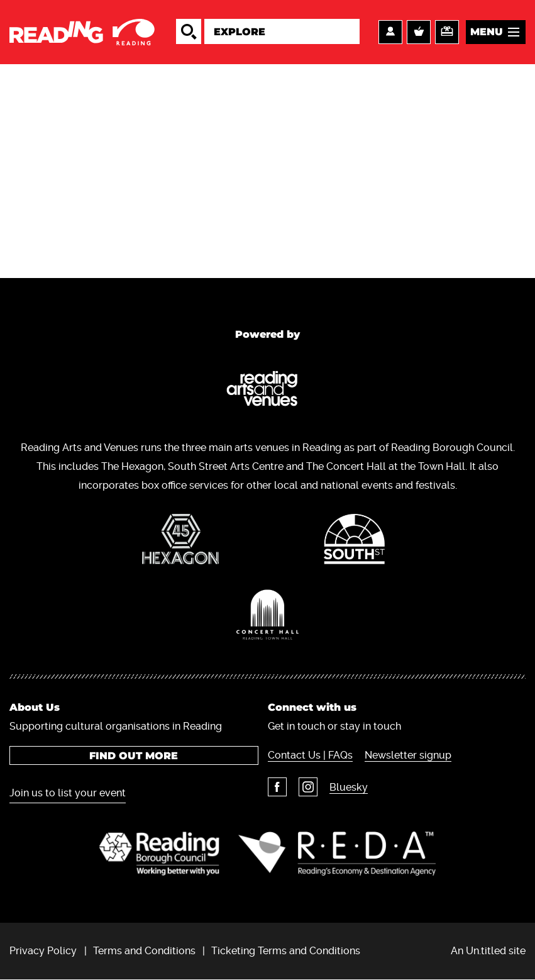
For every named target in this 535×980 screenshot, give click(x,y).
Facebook (277, 787)
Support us (447, 32)
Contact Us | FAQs (310, 755)
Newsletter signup (408, 755)
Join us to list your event (68, 793)
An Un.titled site (488, 951)
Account (390, 32)
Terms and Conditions (144, 951)
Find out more (134, 756)
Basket (419, 32)
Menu (487, 32)
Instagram (308, 787)
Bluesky (349, 787)
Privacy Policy (43, 951)
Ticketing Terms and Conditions (286, 951)
